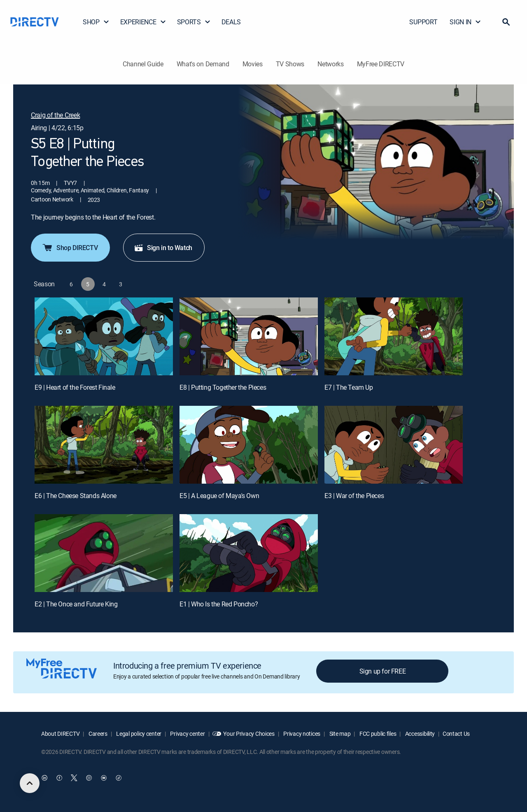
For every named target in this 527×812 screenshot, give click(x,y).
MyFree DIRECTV (381, 64)
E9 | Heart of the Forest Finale (75, 387)
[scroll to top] (30, 783)
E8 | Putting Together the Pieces (223, 387)
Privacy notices (302, 734)
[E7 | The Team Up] (394, 336)
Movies (253, 64)
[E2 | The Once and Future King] (104, 553)
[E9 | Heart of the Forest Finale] (104, 336)
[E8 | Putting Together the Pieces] (249, 336)
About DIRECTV (60, 734)
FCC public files (377, 734)
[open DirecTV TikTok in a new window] (119, 778)
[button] (506, 22)
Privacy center (187, 734)
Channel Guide (143, 64)
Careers (97, 734)
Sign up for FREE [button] (383, 671)
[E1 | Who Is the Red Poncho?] (249, 553)
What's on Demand (203, 64)
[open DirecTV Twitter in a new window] (74, 778)
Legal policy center (138, 734)
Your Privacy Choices (249, 734)
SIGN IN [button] (465, 22)
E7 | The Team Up (349, 387)
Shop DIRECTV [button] (70, 248)
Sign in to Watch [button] (163, 248)
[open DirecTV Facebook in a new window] (59, 778)
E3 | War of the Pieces (354, 496)
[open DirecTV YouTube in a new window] (104, 778)
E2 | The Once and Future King (76, 604)
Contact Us (456, 734)
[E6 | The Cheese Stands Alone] (104, 445)
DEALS (231, 22)
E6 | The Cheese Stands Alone (76, 496)
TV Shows (290, 64)
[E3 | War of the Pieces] (394, 445)
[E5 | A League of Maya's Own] (249, 445)
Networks (330, 64)
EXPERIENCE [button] (143, 22)
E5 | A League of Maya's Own (219, 496)
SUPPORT (423, 22)
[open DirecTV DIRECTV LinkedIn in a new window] (44, 778)
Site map (339, 734)
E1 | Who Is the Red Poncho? (219, 604)
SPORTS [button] (194, 22)
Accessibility (419, 734)
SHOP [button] (96, 22)
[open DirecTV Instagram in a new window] (89, 778)
